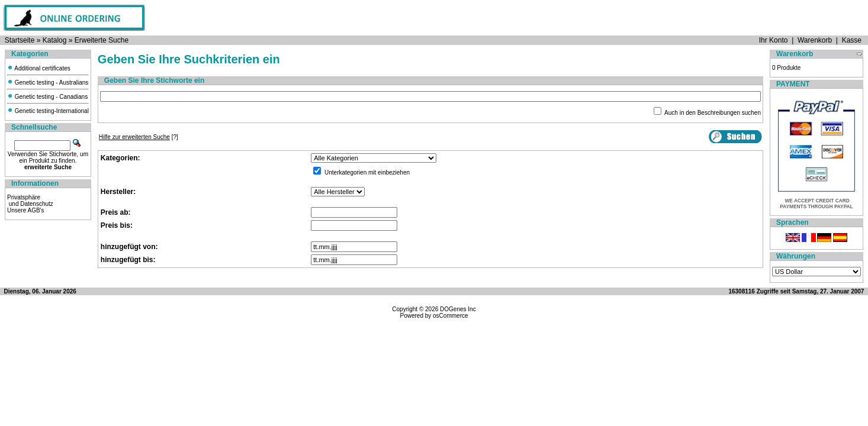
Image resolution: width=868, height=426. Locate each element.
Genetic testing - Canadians (47, 97)
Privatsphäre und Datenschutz (30, 201)
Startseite (20, 40)
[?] (139, 137)
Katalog (55, 40)
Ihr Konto (774, 40)
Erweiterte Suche (102, 40)
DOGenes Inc (458, 309)
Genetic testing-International (48, 111)
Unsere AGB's (26, 210)
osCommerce (450, 316)
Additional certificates (39, 68)
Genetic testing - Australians (48, 83)
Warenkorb (815, 40)
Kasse (852, 40)
